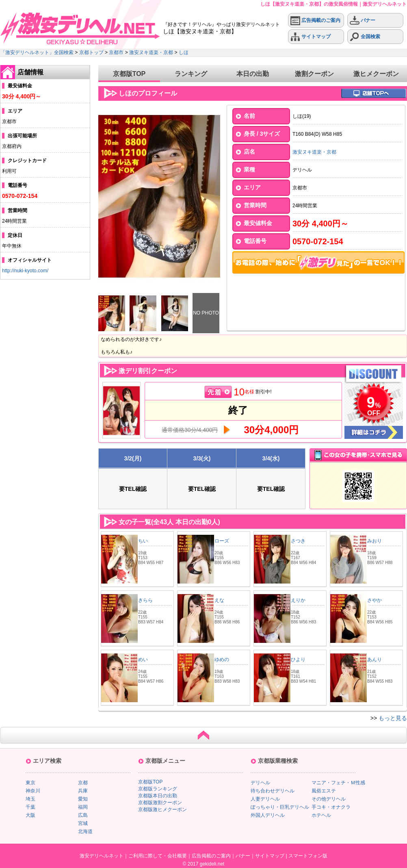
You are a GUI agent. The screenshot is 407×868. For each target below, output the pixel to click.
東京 (30, 783)
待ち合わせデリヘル (273, 791)
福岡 (83, 807)
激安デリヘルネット (102, 856)
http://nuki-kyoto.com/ (25, 271)
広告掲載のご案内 (315, 21)
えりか (298, 600)
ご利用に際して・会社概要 (158, 856)
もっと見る (393, 718)
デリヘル (260, 783)
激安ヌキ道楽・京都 (151, 52)
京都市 (116, 52)
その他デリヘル (329, 799)
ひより (298, 660)
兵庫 (83, 791)
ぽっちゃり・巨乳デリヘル (280, 807)
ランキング (191, 74)
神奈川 (33, 791)
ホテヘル (321, 815)
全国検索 (365, 37)
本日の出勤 (253, 74)
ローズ (222, 541)
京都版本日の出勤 (158, 796)
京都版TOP (129, 74)
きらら (145, 600)
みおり (375, 541)
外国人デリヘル (268, 815)
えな (219, 600)
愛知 (83, 799)
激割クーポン (314, 74)
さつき (298, 541)
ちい (143, 541)
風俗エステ (324, 791)
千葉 (30, 807)
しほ (184, 52)
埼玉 (30, 799)
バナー (363, 21)
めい (143, 660)
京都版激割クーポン (160, 803)
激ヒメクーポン (376, 74)
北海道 (85, 831)
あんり (375, 660)
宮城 (83, 823)
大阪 (30, 815)
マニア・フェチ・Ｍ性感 (338, 783)
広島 (83, 815)
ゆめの (222, 660)
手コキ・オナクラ (331, 807)
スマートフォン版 (308, 856)
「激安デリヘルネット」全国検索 (37, 52)
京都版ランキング (158, 789)
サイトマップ (311, 37)
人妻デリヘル (265, 799)
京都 (83, 783)
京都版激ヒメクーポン (162, 809)
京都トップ (91, 52)
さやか (375, 600)
